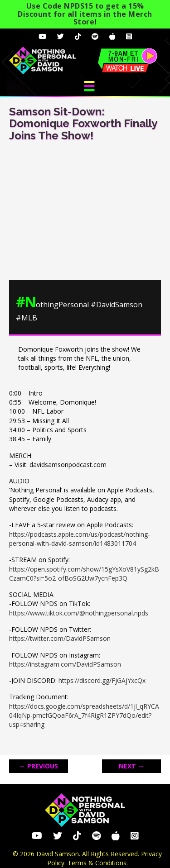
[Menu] (89, 86)
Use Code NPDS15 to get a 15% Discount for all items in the (85, 14)
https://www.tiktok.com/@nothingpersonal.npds (79, 613)
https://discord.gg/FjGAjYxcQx (102, 680)
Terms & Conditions (97, 863)
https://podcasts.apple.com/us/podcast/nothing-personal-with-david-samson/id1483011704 (80, 539)
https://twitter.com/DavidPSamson (60, 638)
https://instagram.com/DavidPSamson (65, 664)
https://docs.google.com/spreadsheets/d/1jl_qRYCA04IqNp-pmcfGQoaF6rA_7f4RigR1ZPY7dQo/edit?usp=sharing (84, 715)
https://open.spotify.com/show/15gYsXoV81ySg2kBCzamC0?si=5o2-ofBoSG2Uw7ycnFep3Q (84, 574)
